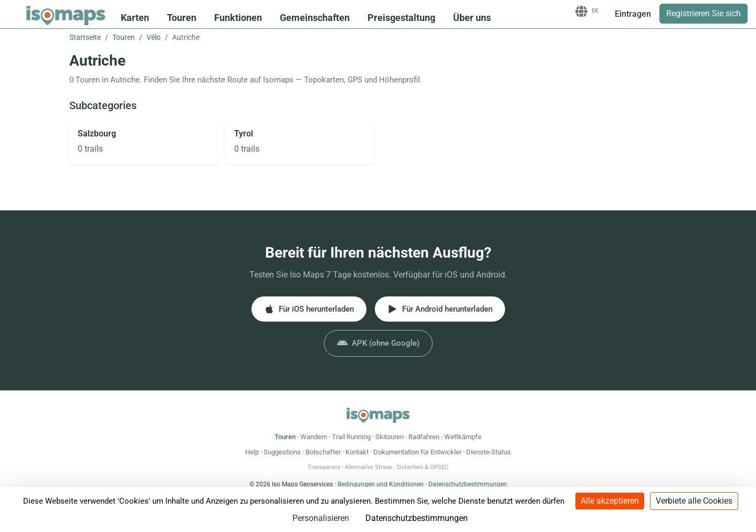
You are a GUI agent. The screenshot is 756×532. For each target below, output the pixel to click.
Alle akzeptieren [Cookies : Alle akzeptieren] (610, 501)
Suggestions (282, 452)
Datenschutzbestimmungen (468, 484)
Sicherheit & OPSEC (422, 467)
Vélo (154, 37)
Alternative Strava (368, 467)
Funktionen (238, 18)
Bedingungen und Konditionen (381, 484)
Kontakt (357, 452)
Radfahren (424, 437)
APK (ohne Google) (378, 343)
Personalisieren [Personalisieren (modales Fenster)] (321, 518)
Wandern (314, 437)
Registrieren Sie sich (703, 13)
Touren (182, 18)
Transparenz (324, 467)
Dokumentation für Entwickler (417, 452)
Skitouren (390, 437)
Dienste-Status (489, 452)
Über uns (472, 18)
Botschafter (323, 452)
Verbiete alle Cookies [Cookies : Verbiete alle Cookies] (694, 501)
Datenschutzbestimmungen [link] (417, 518)
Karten (135, 18)
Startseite (85, 37)
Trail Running (351, 437)
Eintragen (633, 14)
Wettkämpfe (463, 437)
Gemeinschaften (315, 18)
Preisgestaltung (401, 18)
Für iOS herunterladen (309, 309)
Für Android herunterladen (440, 309)
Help (252, 452)
